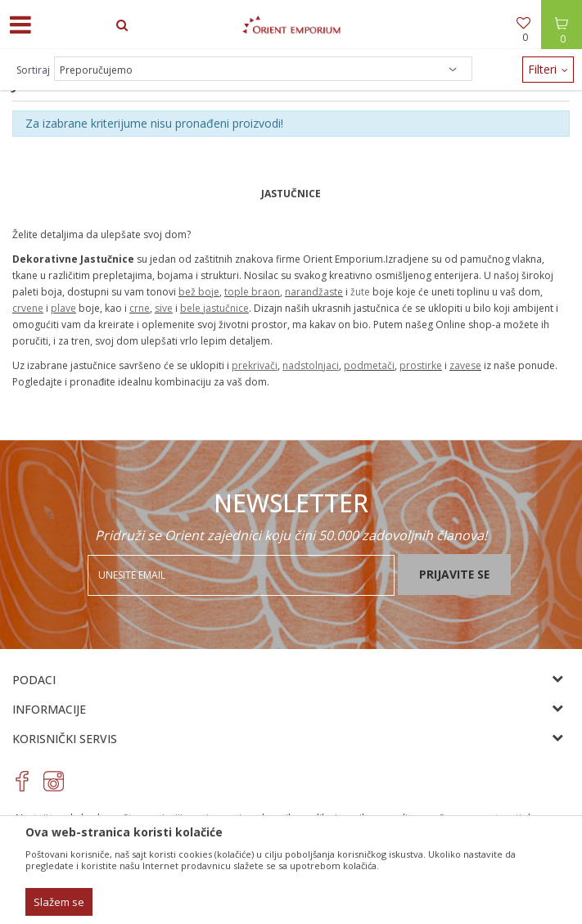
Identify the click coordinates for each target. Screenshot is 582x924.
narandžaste (314, 292)
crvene (28, 308)
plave (63, 308)
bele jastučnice (214, 308)
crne (140, 308)
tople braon (252, 292)
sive (164, 308)
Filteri (548, 69)
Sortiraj (33, 70)
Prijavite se (454, 574)
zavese (465, 365)
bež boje (199, 292)
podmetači (369, 365)
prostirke (421, 365)
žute (360, 292)
